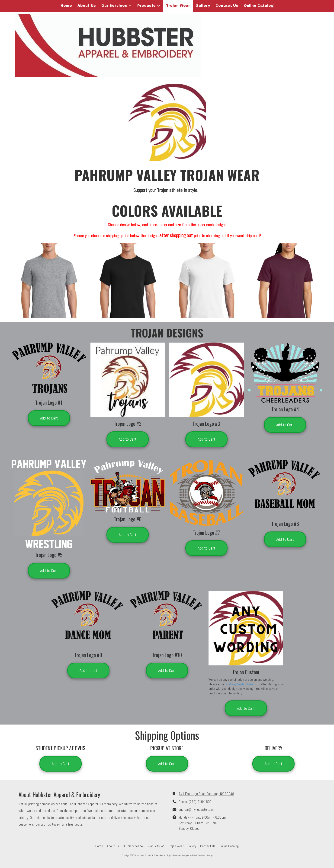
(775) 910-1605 (200, 802)
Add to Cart (49, 418)
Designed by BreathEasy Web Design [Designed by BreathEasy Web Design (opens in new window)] (197, 855)
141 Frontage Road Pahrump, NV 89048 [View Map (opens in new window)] (206, 794)
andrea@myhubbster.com (243, 684)
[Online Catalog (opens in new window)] (259, 6)
